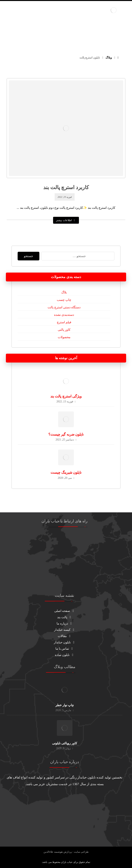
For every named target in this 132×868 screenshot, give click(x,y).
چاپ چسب (64, 300)
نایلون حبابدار (65, 642)
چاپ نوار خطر (65, 705)
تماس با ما (65, 649)
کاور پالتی (64, 330)
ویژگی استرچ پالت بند (66, 396)
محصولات (64, 337)
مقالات (65, 636)
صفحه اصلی (65, 611)
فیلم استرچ (64, 322)
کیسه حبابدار (65, 630)
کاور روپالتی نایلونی (65, 743)
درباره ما (65, 623)
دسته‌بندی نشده (64, 315)
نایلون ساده (65, 655)
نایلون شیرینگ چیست (66, 472)
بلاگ (64, 292)
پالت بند (65, 617)
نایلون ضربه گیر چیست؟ (66, 434)
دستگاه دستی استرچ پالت (64, 307)
